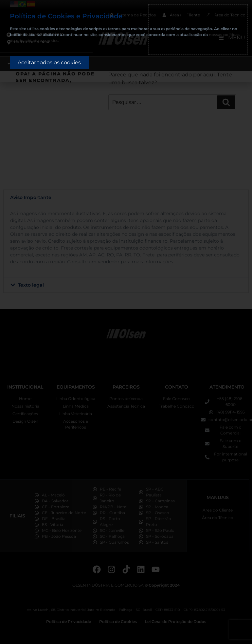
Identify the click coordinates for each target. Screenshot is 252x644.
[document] (126, 322)
